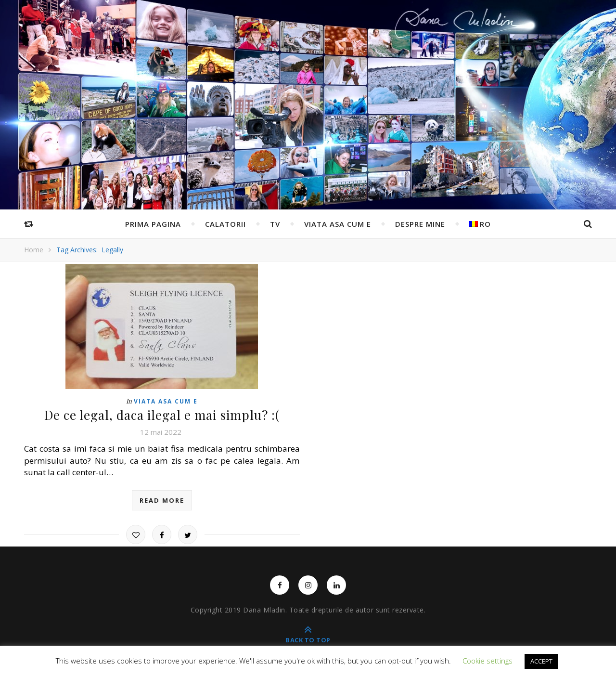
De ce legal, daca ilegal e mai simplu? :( (162, 415)
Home (34, 250)
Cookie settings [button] (488, 661)
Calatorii (225, 224)
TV (275, 224)
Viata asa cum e (338, 224)
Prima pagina (153, 224)
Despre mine (420, 224)
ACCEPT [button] (541, 661)
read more (162, 500)
